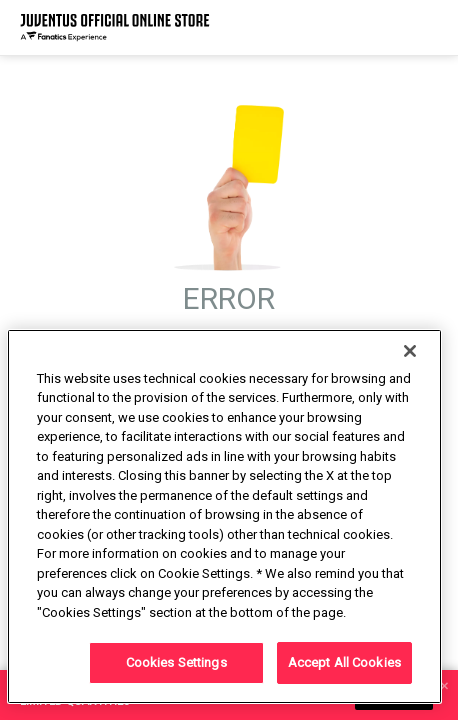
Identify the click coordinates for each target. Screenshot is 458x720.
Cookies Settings (176, 662)
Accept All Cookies (344, 662)
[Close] (410, 351)
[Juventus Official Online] (115, 27)
